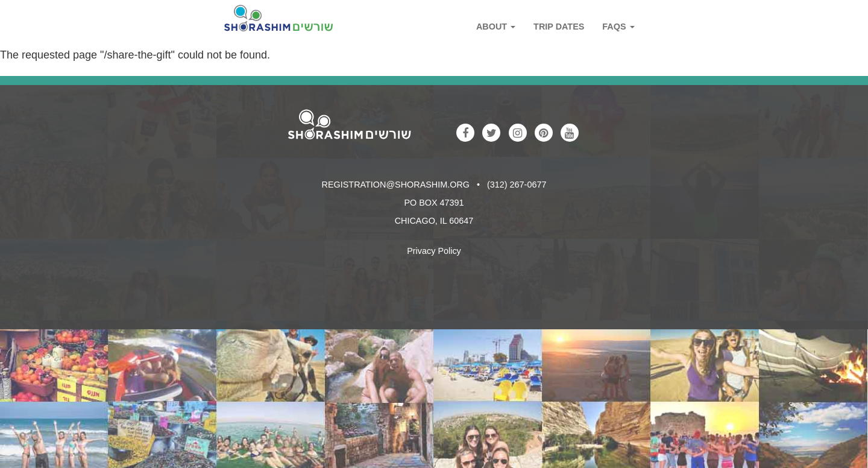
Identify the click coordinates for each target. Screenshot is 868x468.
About (496, 27)
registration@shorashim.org (396, 185)
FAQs (618, 27)
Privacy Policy (434, 251)
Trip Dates (559, 27)
